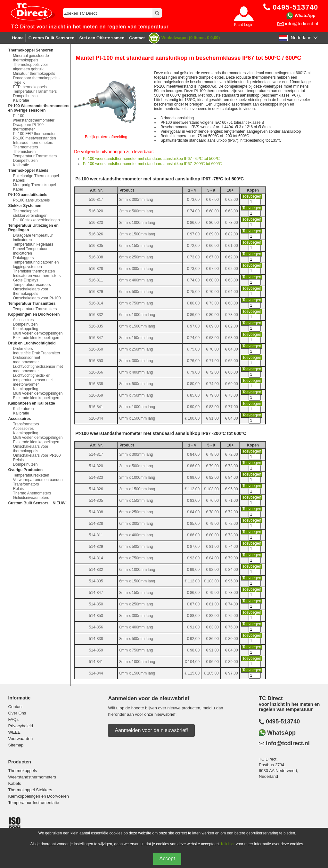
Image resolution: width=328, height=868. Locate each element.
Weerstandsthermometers (32, 777)
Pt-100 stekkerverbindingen (37, 220)
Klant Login (244, 25)
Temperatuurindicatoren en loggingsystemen (36, 264)
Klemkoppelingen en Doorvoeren (39, 796)
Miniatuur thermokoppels (34, 74)
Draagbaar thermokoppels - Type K (37, 80)
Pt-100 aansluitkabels (32, 200)
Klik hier (228, 844)
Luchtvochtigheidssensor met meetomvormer (38, 369)
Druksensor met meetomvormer (27, 360)
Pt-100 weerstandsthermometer (34, 118)
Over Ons (17, 713)
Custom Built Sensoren (52, 38)
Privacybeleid (21, 726)
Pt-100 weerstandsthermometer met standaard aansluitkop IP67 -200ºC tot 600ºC (152, 164)
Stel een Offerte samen (102, 38)
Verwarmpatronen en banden (38, 480)
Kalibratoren (24, 409)
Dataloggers (24, 258)
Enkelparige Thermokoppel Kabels (36, 178)
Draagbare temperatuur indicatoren (33, 238)
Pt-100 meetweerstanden (35, 138)
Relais (18, 460)
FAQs (14, 719)
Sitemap (16, 745)
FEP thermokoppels (30, 87)
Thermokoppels (23, 771)
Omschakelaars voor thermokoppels (31, 291)
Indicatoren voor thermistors (37, 276)
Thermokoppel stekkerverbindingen (30, 213)
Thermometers (26, 147)
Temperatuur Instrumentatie (34, 803)
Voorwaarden (21, 739)
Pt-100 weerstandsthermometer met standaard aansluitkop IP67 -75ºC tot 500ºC (151, 159)
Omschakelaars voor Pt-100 (37, 298)
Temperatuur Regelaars (33, 244)
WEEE (14, 732)
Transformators (26, 424)
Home (18, 38)
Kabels (15, 783)
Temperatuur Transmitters (35, 91)
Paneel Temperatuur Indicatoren (30, 251)
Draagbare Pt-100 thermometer (28, 127)
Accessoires (24, 320)
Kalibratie (21, 100)
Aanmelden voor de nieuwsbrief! (151, 730)
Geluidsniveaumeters (31, 498)
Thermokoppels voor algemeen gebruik (31, 67)
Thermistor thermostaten (34, 271)
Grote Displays (26, 280)
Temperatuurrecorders (32, 285)
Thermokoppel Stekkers (30, 790)
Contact (137, 38)
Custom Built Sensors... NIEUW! (38, 503)
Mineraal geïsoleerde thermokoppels (31, 58)
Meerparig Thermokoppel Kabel (35, 187)
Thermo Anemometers (32, 493)
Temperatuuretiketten (31, 475)
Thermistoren (25, 152)
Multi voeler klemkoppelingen (38, 333)
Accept (167, 859)
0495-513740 (283, 722)
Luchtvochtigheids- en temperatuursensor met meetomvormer (33, 380)
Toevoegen (252, 196)
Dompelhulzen (25, 96)
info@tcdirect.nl (302, 24)
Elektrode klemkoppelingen (36, 338)
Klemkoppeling (26, 329)
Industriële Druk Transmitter (37, 353)
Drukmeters (23, 349)
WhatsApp (305, 16)
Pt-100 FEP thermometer (34, 134)
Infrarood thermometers (33, 143)
